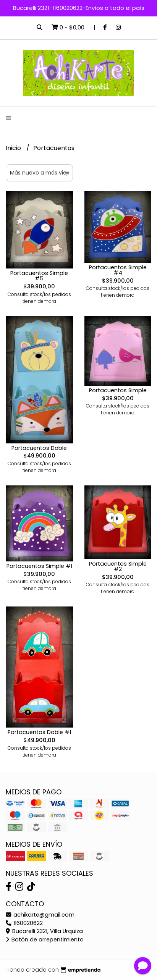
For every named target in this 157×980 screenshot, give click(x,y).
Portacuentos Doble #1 (39, 732)
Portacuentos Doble (39, 448)
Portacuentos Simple (118, 390)
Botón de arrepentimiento (45, 940)
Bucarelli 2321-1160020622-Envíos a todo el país (79, 8)
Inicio (14, 148)
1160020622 (24, 923)
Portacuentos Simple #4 (118, 270)
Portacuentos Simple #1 (39, 566)
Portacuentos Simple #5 (39, 276)
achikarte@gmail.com (40, 915)
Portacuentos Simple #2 (118, 566)
